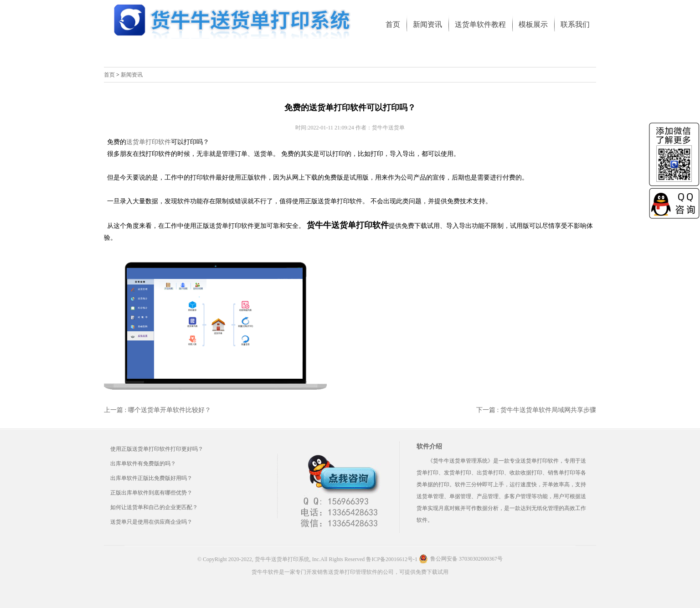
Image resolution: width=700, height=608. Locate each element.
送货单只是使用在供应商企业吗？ (151, 522)
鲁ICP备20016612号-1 (392, 559)
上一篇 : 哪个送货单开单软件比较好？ (157, 410)
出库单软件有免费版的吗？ (143, 464)
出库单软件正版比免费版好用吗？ (151, 478)
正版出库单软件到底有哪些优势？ (151, 493)
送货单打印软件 (149, 142)
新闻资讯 (132, 75)
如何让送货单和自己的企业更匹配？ (154, 507)
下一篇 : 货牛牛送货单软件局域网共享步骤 (536, 410)
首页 (109, 75)
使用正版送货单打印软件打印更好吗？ (157, 449)
